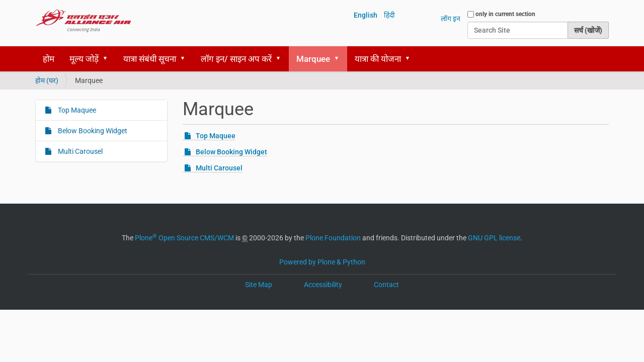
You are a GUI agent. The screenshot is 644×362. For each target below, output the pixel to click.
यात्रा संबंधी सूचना (150, 59)
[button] (109, 59)
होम (49, 59)
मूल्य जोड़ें (84, 59)
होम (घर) (47, 80)
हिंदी (389, 15)
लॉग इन (451, 19)
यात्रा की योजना (378, 59)
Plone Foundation (333, 238)
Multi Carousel (219, 168)
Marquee (313, 59)
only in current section (505, 14)
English (366, 15)
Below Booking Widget (231, 152)
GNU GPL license (494, 238)
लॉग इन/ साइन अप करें (236, 59)
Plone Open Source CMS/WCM (184, 238)
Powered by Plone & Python (322, 262)
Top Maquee (216, 136)
